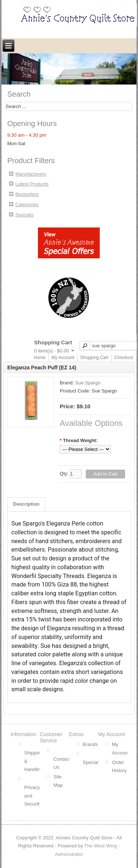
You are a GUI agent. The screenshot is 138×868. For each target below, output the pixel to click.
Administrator (69, 854)
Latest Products (32, 184)
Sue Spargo (88, 383)
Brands (90, 744)
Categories (27, 205)
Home (40, 358)
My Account (63, 358)
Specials (24, 215)
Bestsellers (27, 194)
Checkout (124, 358)
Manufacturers (31, 174)
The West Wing (101, 846)
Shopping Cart (94, 358)
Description (26, 504)
